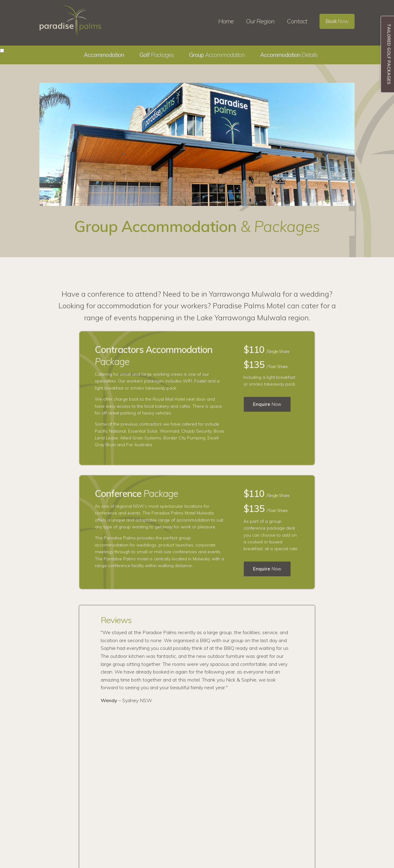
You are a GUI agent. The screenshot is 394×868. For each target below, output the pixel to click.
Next (317, 654)
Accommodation (289, 55)
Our (206, 783)
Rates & (201, 803)
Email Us (266, 807)
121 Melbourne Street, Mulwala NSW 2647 (295, 824)
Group (217, 55)
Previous (79, 654)
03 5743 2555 (271, 790)
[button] (2, 51)
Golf (157, 55)
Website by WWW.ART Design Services (197, 862)
